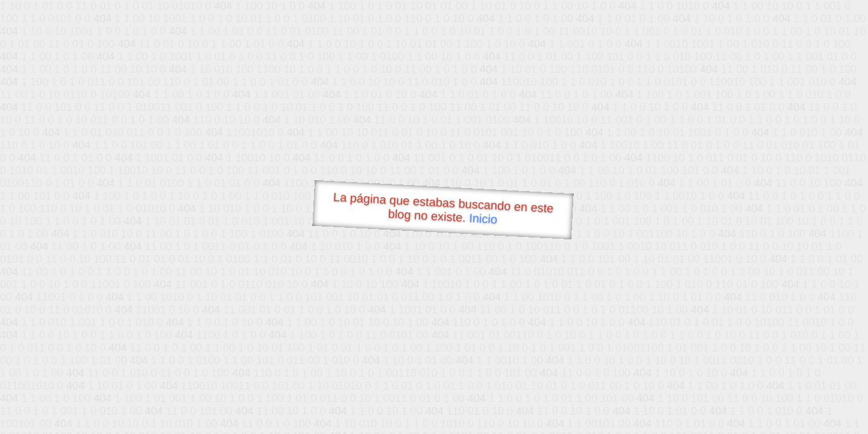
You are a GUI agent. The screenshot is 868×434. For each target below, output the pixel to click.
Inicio (483, 218)
